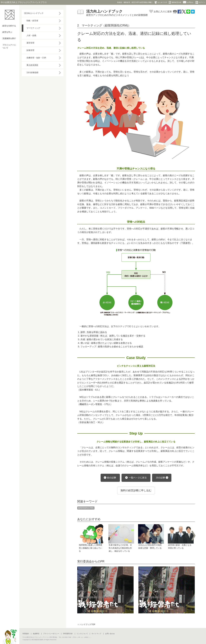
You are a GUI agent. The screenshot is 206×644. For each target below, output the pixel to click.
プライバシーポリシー (51, 634)
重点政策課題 (32, 65)
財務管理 (30, 50)
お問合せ (188, 2)
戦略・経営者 (32, 21)
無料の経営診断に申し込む (136, 490)
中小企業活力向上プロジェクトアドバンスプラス (24, 2)
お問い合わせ (110, 634)
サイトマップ (96, 634)
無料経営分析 (175, 2)
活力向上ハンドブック (34, 13)
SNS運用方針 (68, 634)
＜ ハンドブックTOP (86, 624)
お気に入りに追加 (160, 11)
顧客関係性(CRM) (86, 508)
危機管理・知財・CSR (36, 58)
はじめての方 (161, 2)
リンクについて (82, 634)
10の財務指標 (32, 73)
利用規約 (26, 634)
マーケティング (33, 28)
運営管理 (30, 43)
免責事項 (36, 634)
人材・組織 (31, 35)
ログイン (200, 2)
